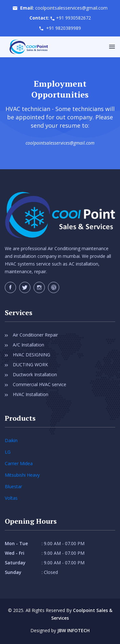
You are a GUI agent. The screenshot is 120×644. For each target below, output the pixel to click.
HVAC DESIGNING (32, 355)
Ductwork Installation (35, 374)
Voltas (11, 498)
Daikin (11, 440)
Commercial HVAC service (40, 384)
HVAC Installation (31, 394)
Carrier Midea (19, 463)
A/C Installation (28, 345)
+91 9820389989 (64, 28)
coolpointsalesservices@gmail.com (71, 8)
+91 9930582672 (73, 18)
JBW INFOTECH (73, 630)
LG (8, 452)
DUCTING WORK (30, 365)
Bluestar (13, 486)
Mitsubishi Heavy (22, 475)
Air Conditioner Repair (35, 335)
